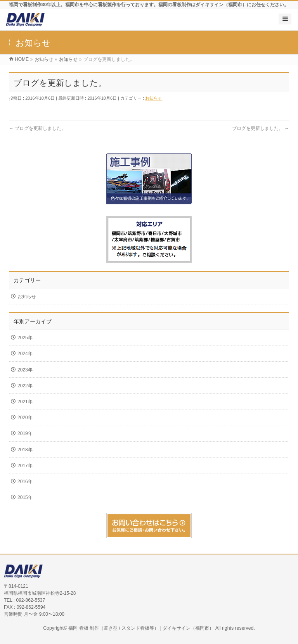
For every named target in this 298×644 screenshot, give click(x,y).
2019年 (25, 433)
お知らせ (154, 98)
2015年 (25, 497)
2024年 (25, 354)
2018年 (25, 450)
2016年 (25, 482)
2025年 (25, 338)
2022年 (25, 386)
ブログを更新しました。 (37, 128)
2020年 (25, 418)
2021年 (25, 402)
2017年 (25, 466)
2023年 (25, 370)
